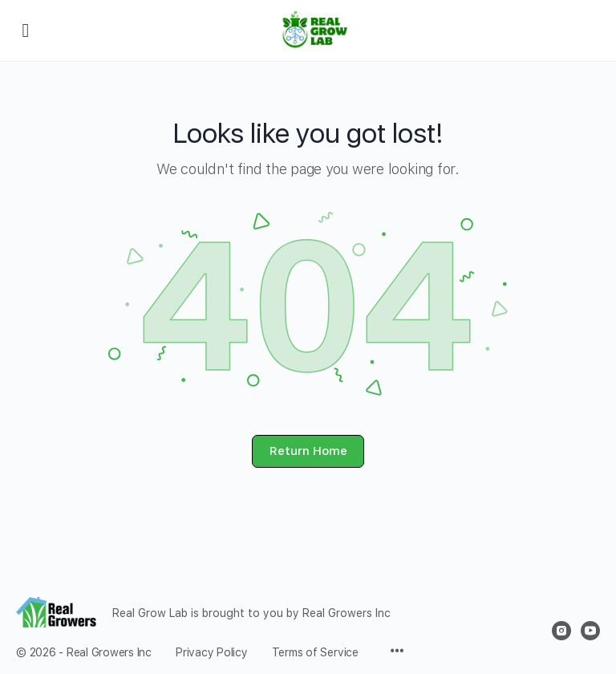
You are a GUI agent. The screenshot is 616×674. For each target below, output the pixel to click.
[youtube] (590, 631)
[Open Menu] (26, 29)
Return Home (308, 451)
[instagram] (561, 631)
